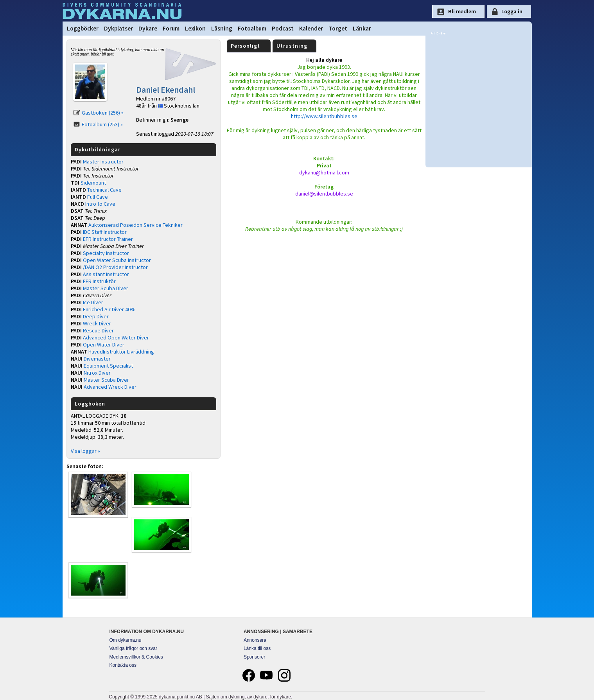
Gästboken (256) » (103, 113)
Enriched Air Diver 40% (109, 309)
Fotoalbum (252, 28)
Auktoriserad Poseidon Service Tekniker (135, 225)
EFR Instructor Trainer (108, 239)
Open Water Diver (104, 345)
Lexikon (195, 28)
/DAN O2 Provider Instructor (115, 267)
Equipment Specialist (108, 366)
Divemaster (97, 359)
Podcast (283, 28)
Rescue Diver (98, 330)
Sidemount (93, 183)
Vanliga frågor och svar (134, 648)
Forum (171, 28)
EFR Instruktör (99, 281)
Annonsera (255, 640)
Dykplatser (118, 28)
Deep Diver (96, 316)
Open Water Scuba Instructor (117, 260)
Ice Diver (93, 302)
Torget (338, 28)
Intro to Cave (100, 204)
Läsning (222, 28)
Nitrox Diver (97, 373)
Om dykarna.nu (126, 640)
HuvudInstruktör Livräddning (121, 352)
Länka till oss (257, 648)
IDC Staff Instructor (105, 232)
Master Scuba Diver (106, 288)
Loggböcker (83, 28)
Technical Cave (104, 190)
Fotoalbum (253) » (102, 124)
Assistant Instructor (106, 274)
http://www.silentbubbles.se (324, 116)
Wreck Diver (97, 323)
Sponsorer (254, 657)
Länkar (362, 28)
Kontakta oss (123, 665)
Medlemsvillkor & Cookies (136, 657)
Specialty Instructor (106, 253)
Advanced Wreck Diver (110, 387)
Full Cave (98, 197)
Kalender (311, 28)
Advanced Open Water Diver (116, 337)
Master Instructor (103, 162)
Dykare (148, 28)
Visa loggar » (85, 451)
